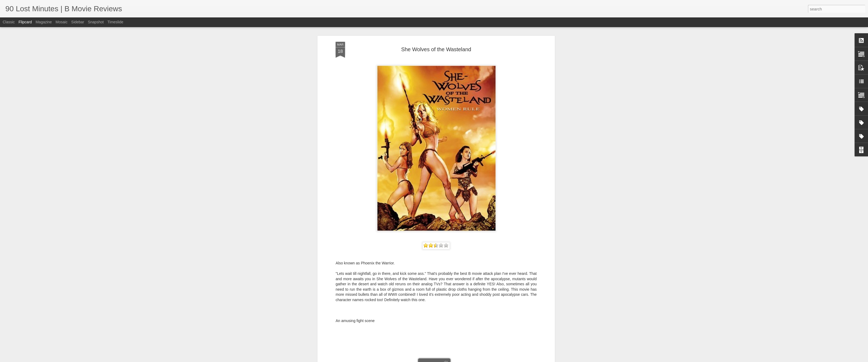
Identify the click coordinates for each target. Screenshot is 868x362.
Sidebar (78, 22)
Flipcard (25, 22)
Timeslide (115, 22)
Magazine (44, 22)
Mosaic (61, 22)
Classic (9, 22)
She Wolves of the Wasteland (436, 49)
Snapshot (96, 22)
